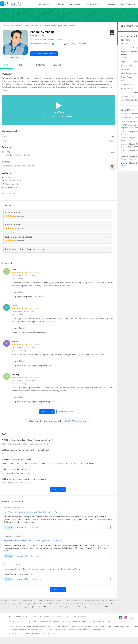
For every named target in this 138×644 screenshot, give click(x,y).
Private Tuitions (127, 89)
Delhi (34, 621)
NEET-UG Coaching (19, 351)
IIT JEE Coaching (128, 58)
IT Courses (110, 4)
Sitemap (84, 616)
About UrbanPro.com (17, 616)
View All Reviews (67, 412)
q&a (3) (57, 65)
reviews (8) (40, 65)
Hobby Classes (93, 4)
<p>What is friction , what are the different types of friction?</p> (32, 541)
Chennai (24, 621)
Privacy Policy (48, 616)
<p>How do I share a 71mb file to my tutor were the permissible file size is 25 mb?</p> (42, 569)
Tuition (61, 4)
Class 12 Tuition (127, 44)
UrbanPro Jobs (62, 616)
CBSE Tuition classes (129, 73)
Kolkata (74, 621)
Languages (75, 4)
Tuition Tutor (126, 81)
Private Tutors (126, 77)
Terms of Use (33, 616)
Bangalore (13, 621)
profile (7, 65)
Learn (74, 616)
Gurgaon (85, 621)
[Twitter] (131, 618)
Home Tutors (126, 69)
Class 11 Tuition (17, 279)
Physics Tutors (127, 66)
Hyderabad (44, 621)
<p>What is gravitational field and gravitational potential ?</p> (31, 512)
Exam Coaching (128, 4)
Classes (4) (22, 65)
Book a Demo (47, 412)
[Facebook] (121, 618)
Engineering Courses (129, 62)
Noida (108, 621)
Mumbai (56, 621)
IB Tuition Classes (128, 96)
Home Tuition (126, 85)
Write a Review (79, 421)
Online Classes (46, 4)
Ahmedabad (97, 621)
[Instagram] (126, 619)
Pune (65, 621)
